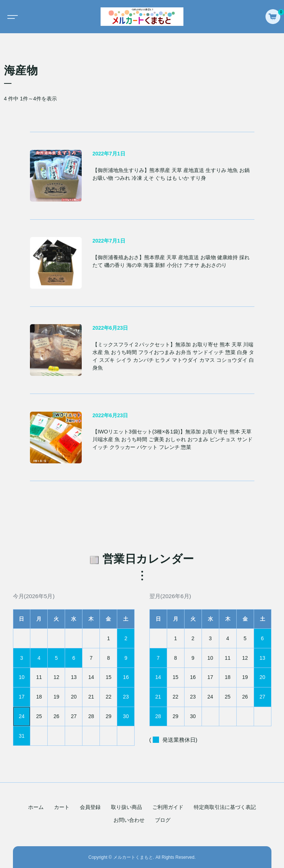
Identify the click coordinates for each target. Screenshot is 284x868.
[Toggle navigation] (11, 17)
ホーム (36, 807)
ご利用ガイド (168, 807)
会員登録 (90, 807)
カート (62, 807)
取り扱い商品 (126, 807)
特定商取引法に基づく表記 (225, 807)
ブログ (163, 820)
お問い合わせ (129, 820)
